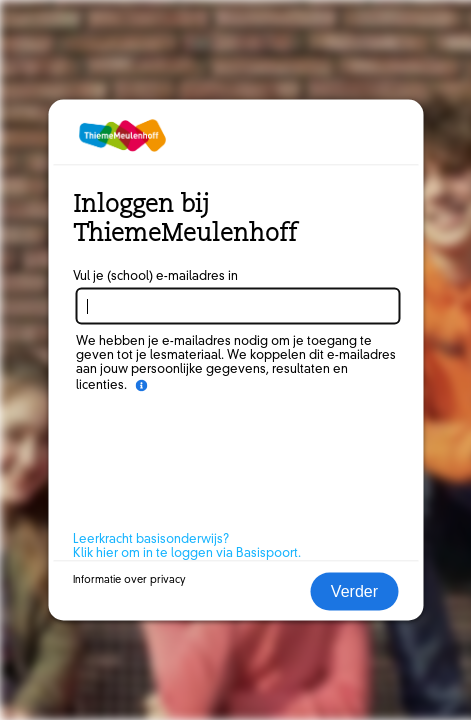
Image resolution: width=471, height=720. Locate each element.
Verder (354, 591)
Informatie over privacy (129, 580)
